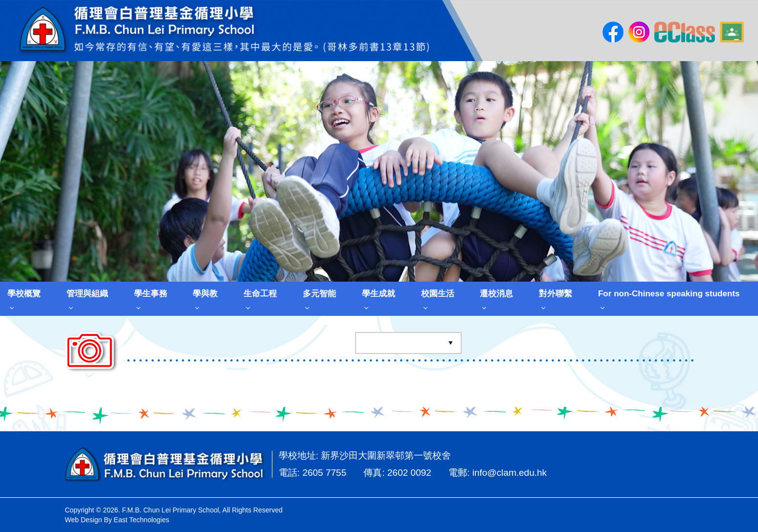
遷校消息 (496, 294)
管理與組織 (87, 294)
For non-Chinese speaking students (669, 294)
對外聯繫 (556, 294)
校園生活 (438, 294)
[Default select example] (408, 344)
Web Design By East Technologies (117, 520)
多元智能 (319, 294)
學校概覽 (24, 294)
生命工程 (260, 294)
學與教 (205, 294)
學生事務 (151, 294)
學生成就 (379, 294)
